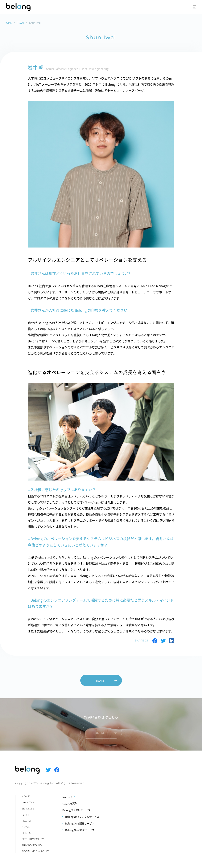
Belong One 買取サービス (80, 830)
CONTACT (28, 833)
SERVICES (28, 809)
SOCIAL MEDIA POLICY (36, 851)
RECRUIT (27, 821)
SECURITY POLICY (33, 839)
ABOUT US (28, 802)
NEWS (26, 827)
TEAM (21, 23)
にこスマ (67, 797)
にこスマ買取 (70, 803)
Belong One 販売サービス (80, 823)
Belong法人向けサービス (76, 810)
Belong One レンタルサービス (82, 817)
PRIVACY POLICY (32, 845)
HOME (8, 23)
